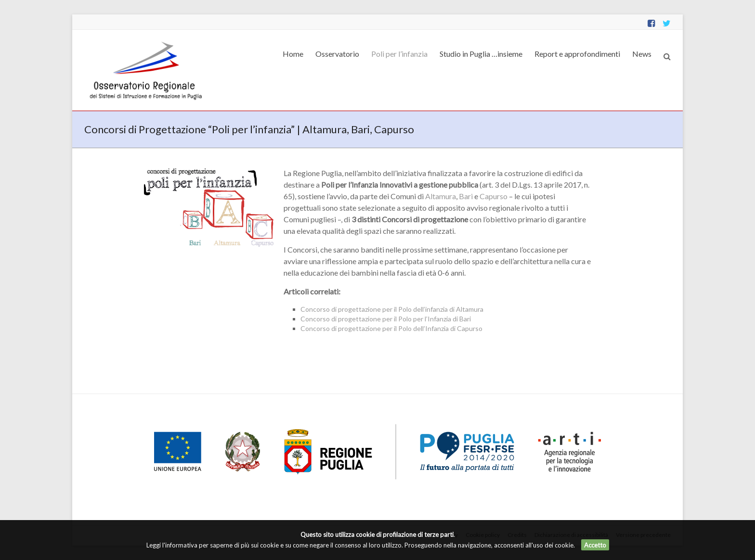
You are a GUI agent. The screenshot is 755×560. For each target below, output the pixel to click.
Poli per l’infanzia (399, 54)
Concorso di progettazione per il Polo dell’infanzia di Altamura (392, 309)
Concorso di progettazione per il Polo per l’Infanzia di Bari (386, 319)
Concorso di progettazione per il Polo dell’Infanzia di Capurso (391, 328)
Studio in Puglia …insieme (481, 54)
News (642, 54)
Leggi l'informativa (172, 545)
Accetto (595, 545)
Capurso (494, 196)
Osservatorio (337, 54)
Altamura (441, 196)
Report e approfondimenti (577, 54)
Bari (466, 196)
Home (293, 54)
